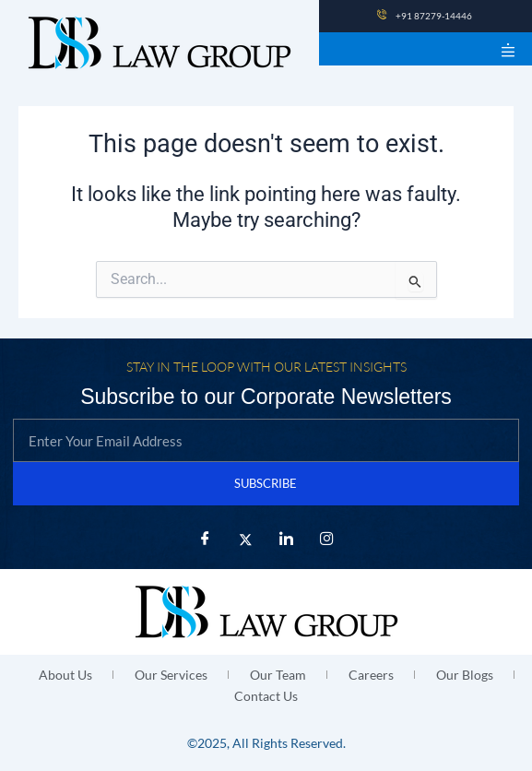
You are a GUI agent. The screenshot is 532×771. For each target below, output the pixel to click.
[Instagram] (327, 540)
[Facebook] (206, 540)
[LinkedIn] (287, 540)
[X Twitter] (246, 540)
